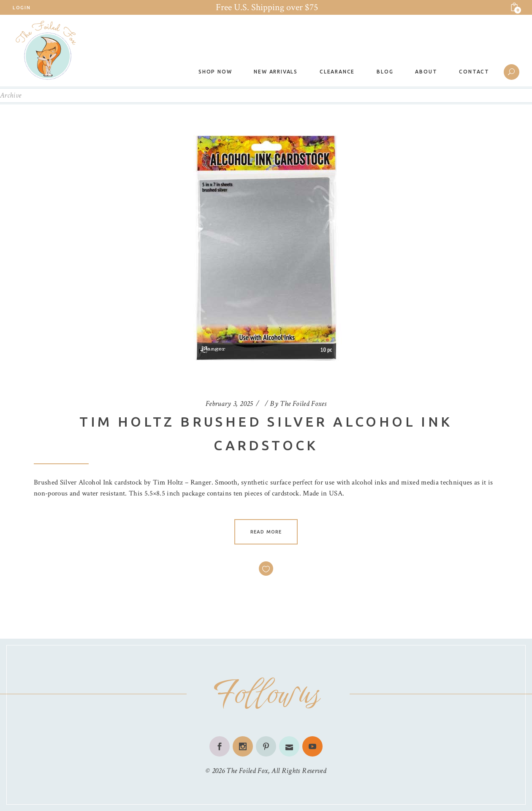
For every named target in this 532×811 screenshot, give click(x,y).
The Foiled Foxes (303, 404)
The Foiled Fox (247, 771)
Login (22, 8)
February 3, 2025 (229, 404)
